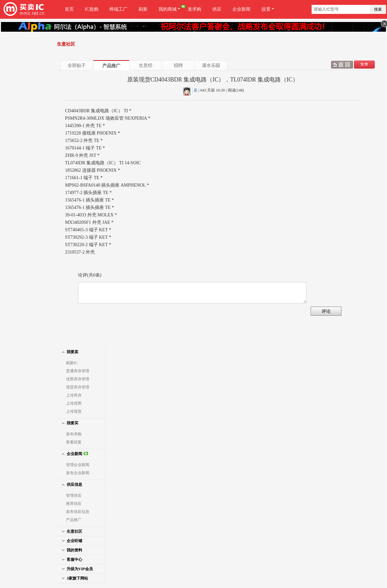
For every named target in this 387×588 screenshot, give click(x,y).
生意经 (146, 65)
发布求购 (74, 434)
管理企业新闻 (78, 465)
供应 (217, 9)
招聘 (178, 65)
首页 (69, 9)
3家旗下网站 (74, 578)
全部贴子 (77, 65)
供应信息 (71, 484)
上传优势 (74, 403)
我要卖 (69, 352)
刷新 (143, 9)
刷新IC (72, 363)
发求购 (194, 9)
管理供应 (74, 495)
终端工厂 (118, 9)
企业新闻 (241, 9)
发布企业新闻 (78, 473)
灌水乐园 (211, 65)
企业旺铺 (71, 541)
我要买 (69, 423)
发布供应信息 (78, 512)
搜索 (378, 9)
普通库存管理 (78, 371)
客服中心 (71, 559)
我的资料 (71, 550)
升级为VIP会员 (77, 569)
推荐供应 (74, 504)
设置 (268, 9)
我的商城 (170, 9)
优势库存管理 (78, 379)
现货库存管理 (78, 387)
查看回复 (74, 442)
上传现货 (74, 411)
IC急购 (92, 9)
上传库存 (74, 395)
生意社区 (71, 531)
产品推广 (111, 66)
